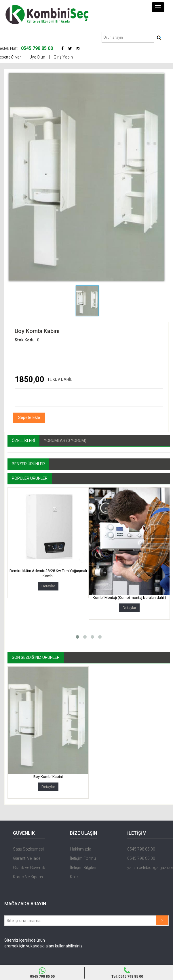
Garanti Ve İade (27, 858)
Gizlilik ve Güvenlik (29, 868)
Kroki (75, 877)
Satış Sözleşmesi (28, 849)
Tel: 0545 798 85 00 (127, 973)
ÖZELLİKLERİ (23, 441)
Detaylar (48, 586)
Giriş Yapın (63, 57)
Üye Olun (37, 57)
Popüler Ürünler (30, 478)
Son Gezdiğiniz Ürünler (36, 657)
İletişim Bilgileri (83, 868)
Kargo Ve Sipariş (28, 877)
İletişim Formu (83, 858)
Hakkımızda (81, 849)
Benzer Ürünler (28, 464)
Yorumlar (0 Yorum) (65, 441)
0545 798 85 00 (42, 973)
